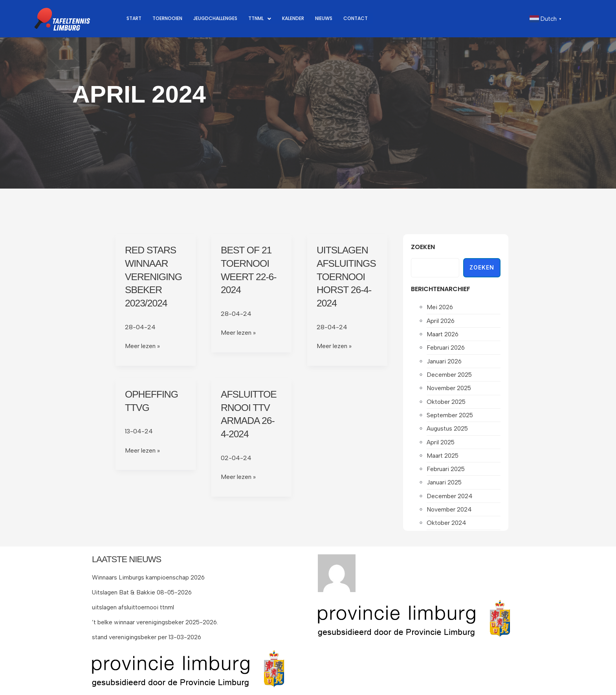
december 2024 (450, 500)
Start (135, 19)
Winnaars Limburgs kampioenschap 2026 (150, 577)
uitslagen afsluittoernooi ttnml (135, 607)
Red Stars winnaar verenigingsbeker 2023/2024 (155, 276)
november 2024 (450, 513)
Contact (376, 19)
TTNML (272, 19)
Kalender (308, 19)
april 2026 (442, 321)
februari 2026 (446, 348)
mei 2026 (441, 307)
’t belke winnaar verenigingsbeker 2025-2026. (157, 622)
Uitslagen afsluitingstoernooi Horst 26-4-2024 (346, 276)
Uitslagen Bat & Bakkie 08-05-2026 (144, 592)
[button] (272, 19)
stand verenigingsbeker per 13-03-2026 (148, 637)
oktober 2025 (447, 403)
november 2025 (450, 390)
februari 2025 (446, 472)
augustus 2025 (449, 431)
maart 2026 (444, 335)
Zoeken (423, 247)
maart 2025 (444, 458)
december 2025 (450, 376)
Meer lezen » (142, 345)
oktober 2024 (447, 527)
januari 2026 (445, 362)
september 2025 (451, 417)
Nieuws (342, 19)
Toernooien (171, 19)
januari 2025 (445, 486)
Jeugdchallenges (224, 19)
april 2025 (442, 445)
